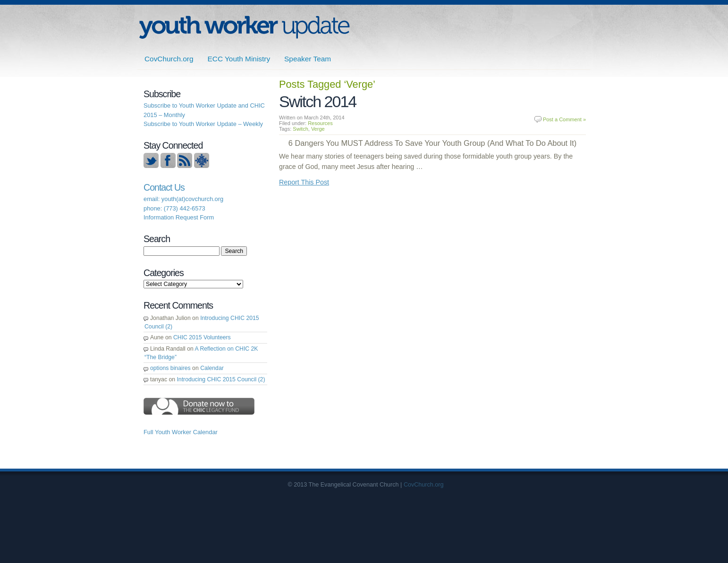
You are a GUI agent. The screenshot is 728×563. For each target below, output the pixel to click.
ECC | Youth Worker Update (244, 27)
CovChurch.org (169, 59)
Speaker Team (308, 59)
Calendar (212, 368)
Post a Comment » (564, 119)
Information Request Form (179, 217)
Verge (318, 129)
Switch (300, 129)
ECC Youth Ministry (239, 59)
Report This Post (304, 182)
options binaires (170, 368)
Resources (320, 123)
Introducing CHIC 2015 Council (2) (221, 379)
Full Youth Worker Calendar (181, 432)
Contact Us (164, 187)
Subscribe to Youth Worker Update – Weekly (203, 124)
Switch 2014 (317, 101)
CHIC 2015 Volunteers (202, 337)
